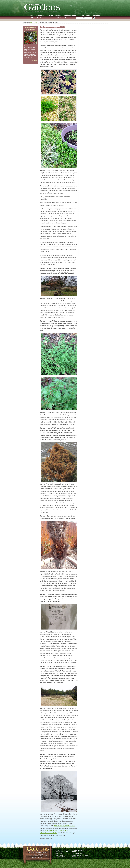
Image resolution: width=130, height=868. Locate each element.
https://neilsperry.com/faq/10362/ (65, 826)
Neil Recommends (51, 18)
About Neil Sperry (62, 852)
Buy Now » (34, 60)
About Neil (58, 15)
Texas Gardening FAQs (70, 15)
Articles (59, 854)
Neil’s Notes (32, 18)
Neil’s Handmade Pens (62, 18)
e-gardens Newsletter (85, 15)
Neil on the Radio (40, 15)
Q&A (36, 22)
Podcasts (50, 15)
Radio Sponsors (41, 18)
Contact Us (72, 18)
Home (32, 15)
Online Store (97, 15)
